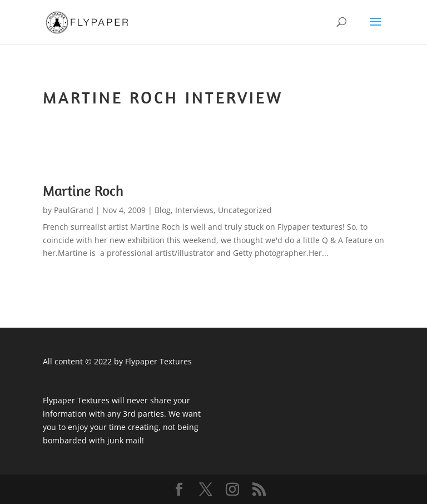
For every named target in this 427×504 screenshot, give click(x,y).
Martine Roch (83, 191)
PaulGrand (74, 210)
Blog (163, 210)
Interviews (194, 210)
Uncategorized (245, 210)
